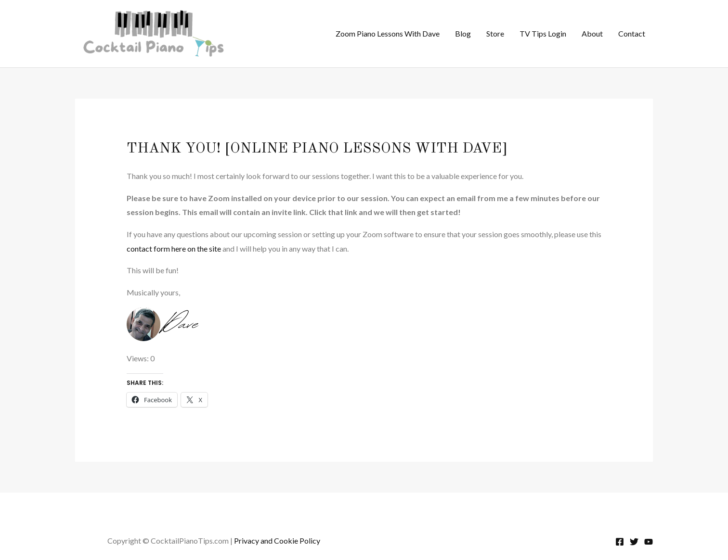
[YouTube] (649, 542)
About (592, 33)
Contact (632, 33)
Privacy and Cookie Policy (277, 541)
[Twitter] (634, 542)
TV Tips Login (543, 33)
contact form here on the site (174, 248)
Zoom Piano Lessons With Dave (388, 33)
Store (495, 33)
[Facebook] (620, 542)
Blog (463, 33)
